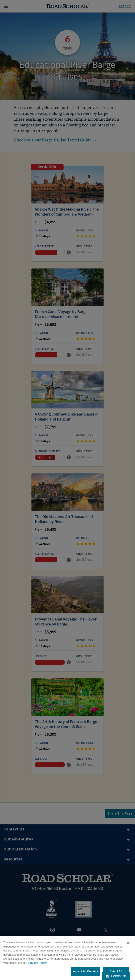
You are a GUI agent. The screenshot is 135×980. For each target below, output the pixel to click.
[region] (67, 958)
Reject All (116, 971)
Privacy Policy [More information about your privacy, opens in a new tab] (37, 963)
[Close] (128, 943)
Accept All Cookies (85, 971)
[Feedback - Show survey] (116, 976)
